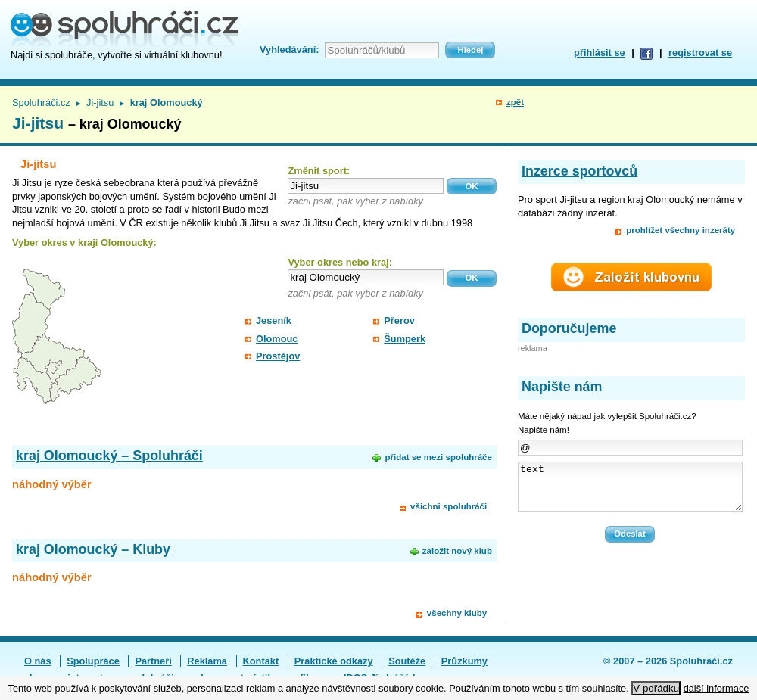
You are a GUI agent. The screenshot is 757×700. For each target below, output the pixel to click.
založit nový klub (457, 551)
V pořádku (656, 688)
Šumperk (405, 339)
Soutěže (407, 661)
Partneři (153, 661)
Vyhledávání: (289, 50)
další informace (717, 688)
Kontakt (261, 661)
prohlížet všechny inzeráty (681, 230)
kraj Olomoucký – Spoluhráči (109, 456)
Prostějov (278, 356)
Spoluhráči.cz (41, 103)
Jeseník (274, 320)
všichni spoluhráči (449, 506)
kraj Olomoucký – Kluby (93, 549)
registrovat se (700, 53)
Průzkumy (464, 661)
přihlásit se (600, 53)
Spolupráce (93, 661)
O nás (38, 661)
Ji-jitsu (100, 103)
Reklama (207, 661)
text (630, 491)
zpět (515, 102)
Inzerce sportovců (579, 171)
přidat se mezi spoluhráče (438, 457)
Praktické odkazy (334, 661)
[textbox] (366, 186)
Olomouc (277, 339)
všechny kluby (457, 613)
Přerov (399, 320)
